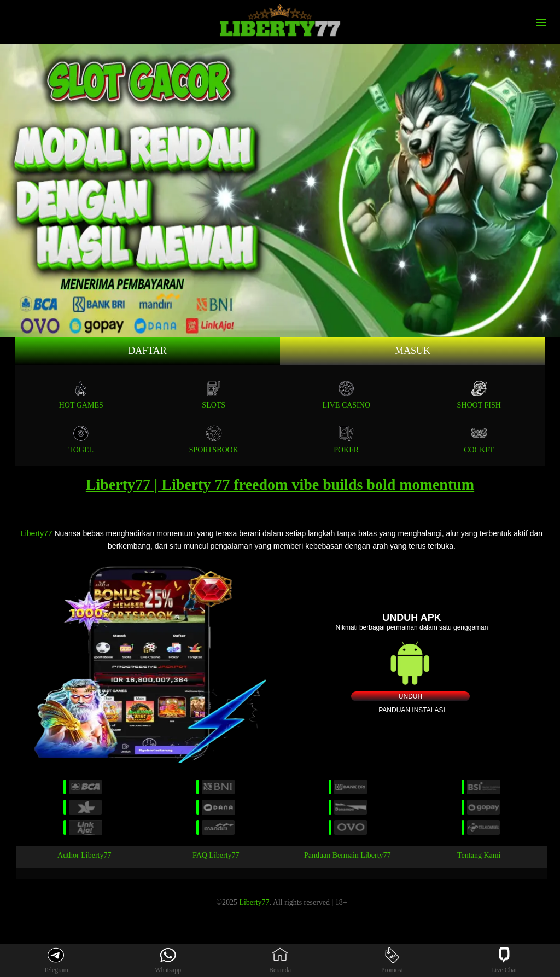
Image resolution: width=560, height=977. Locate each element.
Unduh (410, 696)
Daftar (147, 351)
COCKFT (479, 440)
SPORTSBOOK (214, 440)
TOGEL (81, 440)
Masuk (413, 351)
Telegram (56, 960)
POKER (346, 440)
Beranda (280, 960)
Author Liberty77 (84, 855)
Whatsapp (168, 960)
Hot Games (81, 395)
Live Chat (504, 960)
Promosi (392, 960)
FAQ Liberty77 (216, 855)
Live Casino (347, 395)
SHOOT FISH (479, 395)
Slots (214, 395)
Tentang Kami (479, 855)
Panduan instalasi (412, 710)
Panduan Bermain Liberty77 (348, 855)
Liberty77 (37, 533)
